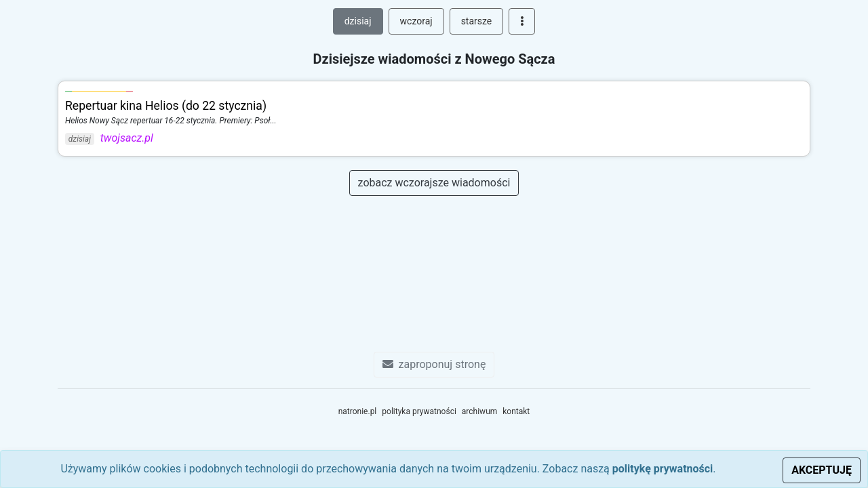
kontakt (516, 411)
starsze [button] (477, 21)
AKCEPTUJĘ (822, 470)
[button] (522, 21)
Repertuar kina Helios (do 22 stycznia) (166, 106)
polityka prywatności (419, 411)
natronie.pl (358, 411)
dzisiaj (358, 21)
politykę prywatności (663, 469)
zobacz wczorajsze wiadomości (434, 183)
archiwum (479, 411)
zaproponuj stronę (434, 364)
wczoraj (416, 21)
